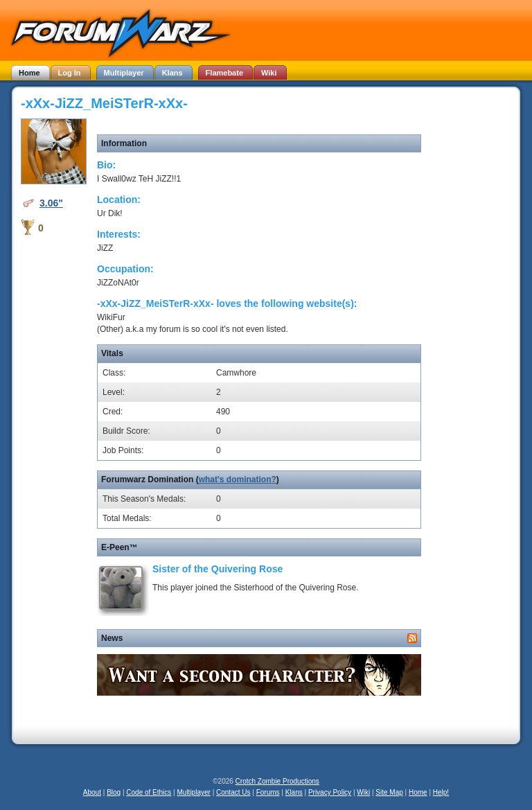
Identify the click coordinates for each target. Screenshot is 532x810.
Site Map (389, 792)
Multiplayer (194, 792)
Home (418, 792)
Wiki (363, 792)
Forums (268, 792)
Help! (441, 792)
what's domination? (238, 479)
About (92, 792)
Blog (114, 792)
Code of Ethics (149, 792)
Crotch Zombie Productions (277, 781)
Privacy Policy (330, 792)
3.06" (51, 203)
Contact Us (233, 792)
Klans (294, 792)
